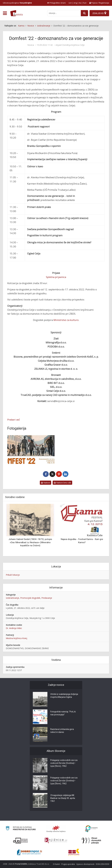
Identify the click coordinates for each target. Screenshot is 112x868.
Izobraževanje (12, 598)
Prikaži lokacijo (13, 575)
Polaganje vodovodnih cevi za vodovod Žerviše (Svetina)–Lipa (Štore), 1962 (64, 763)
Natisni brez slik (62, 483)
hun (85, 3)
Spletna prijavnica (56, 277)
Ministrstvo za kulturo (66, 320)
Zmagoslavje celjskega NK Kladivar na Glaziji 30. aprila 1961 (63, 798)
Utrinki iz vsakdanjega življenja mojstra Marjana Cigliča (64, 696)
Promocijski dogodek (30, 598)
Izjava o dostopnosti (85, 864)
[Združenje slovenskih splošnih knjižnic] (56, 841)
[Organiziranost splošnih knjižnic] (56, 829)
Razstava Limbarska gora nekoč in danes (62, 731)
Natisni (45, 483)
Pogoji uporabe (68, 864)
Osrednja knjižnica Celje (73, 45)
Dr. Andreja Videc (14, 628)
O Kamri (56, 864)
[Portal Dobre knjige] (29, 852)
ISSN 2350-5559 (102, 864)
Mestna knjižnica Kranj (16, 638)
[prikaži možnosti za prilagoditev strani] (56, 3)
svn (70, 3)
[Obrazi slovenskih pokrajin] (91, 841)
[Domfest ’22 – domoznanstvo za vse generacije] (31, 449)
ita (80, 3)
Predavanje (47, 598)
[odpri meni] (5, 13)
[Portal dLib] (21, 841)
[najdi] (84, 13)
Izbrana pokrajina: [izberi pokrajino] (17, 3)
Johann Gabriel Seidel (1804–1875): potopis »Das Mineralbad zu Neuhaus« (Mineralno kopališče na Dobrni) (30, 542)
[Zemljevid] (99, 13)
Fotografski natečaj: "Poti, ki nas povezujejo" (63, 713)
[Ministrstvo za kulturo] (21, 829)
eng (75, 3)
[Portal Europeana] (91, 829)
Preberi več (14, 420)
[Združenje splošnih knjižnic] (74, 852)
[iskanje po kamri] (64, 13)
